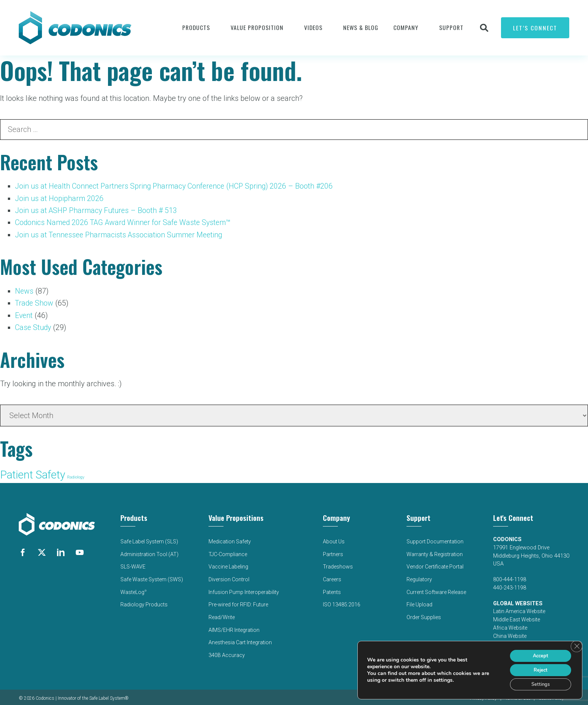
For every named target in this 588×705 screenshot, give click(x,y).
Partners (333, 552)
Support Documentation (435, 540)
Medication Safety (230, 540)
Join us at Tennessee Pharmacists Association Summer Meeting (122, 234)
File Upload (419, 601)
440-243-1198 (510, 586)
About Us (334, 540)
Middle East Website (517, 618)
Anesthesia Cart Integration (241, 638)
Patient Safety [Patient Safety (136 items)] (33, 473)
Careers (332, 577)
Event (24, 314)
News (24, 290)
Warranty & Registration (434, 552)
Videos (313, 27)
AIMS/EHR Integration (234, 626)
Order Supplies (423, 613)
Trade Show (35, 302)
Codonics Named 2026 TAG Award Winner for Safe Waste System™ (126, 222)
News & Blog (361, 27)
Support (451, 27)
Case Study (34, 326)
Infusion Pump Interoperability (244, 589)
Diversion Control (229, 577)
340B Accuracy (227, 650)
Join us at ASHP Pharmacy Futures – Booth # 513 (98, 210)
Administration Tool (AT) (149, 552)
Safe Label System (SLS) (149, 540)
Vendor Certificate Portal (435, 564)
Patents (331, 589)
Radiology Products (143, 601)
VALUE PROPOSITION (257, 27)
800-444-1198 (510, 578)
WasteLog (132, 589)
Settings (537, 683)
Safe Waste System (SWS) (152, 577)
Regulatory (418, 577)
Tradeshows (337, 564)
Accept (537, 652)
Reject (537, 668)
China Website (510, 635)
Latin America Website (520, 610)
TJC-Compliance (228, 552)
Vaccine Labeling (229, 564)
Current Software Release (436, 589)
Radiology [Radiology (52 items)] (76, 476)
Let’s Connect (535, 28)
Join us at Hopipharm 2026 (60, 198)
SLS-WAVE (132, 564)
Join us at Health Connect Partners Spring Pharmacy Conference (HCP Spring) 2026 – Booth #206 (176, 186)
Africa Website (510, 626)
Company (406, 27)
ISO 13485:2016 (342, 601)
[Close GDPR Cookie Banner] (576, 643)
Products (196, 27)
